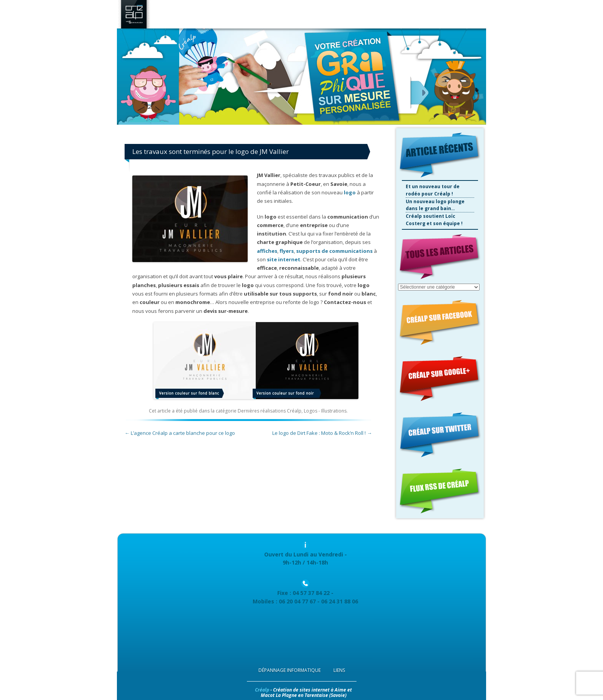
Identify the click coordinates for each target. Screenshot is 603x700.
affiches (267, 251)
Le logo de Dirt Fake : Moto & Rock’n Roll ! (322, 433)
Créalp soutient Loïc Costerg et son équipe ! (434, 220)
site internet (284, 259)
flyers (287, 251)
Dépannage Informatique (290, 670)
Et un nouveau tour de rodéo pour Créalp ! (433, 190)
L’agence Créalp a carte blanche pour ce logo (180, 433)
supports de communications (334, 251)
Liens (339, 670)
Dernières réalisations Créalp (270, 411)
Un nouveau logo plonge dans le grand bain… (435, 205)
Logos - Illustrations (325, 411)
